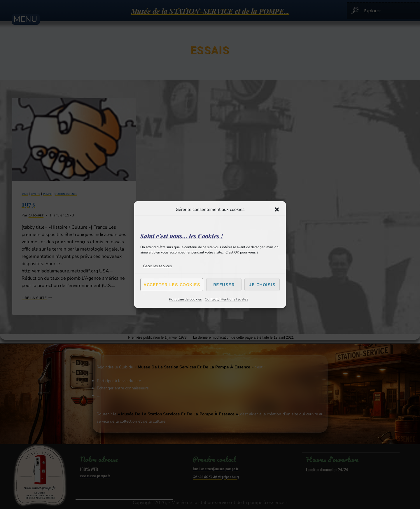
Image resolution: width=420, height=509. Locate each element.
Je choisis (262, 285)
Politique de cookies (185, 299)
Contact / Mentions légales (226, 299)
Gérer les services (157, 266)
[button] (277, 209)
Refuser (224, 285)
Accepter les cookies (172, 285)
